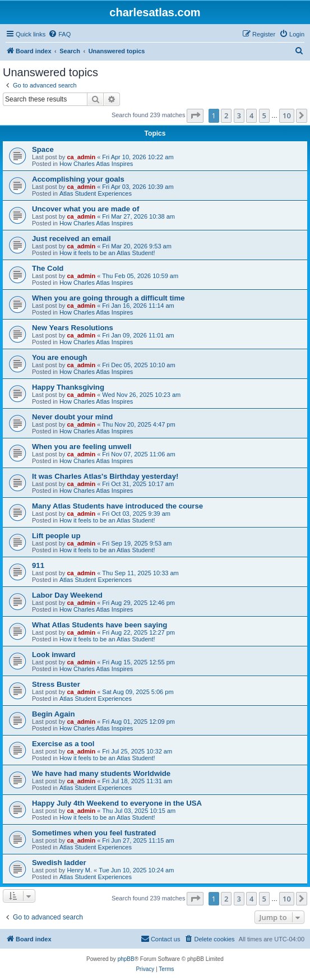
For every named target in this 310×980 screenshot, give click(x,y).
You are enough (60, 357)
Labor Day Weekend (67, 595)
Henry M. (79, 870)
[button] (195, 115)
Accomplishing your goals (78, 179)
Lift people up (56, 536)
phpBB (126, 959)
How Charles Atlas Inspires (96, 164)
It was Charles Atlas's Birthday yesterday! (105, 476)
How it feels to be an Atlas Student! (107, 253)
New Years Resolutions (73, 328)
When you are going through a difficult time (108, 298)
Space (43, 149)
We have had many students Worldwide (101, 773)
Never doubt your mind (72, 417)
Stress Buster (56, 684)
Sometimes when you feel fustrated (94, 833)
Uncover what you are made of (85, 209)
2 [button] (226, 115)
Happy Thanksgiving (68, 387)
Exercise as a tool (63, 744)
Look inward (54, 655)
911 (38, 565)
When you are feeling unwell (82, 447)
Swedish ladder (59, 863)
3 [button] (239, 115)
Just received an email (71, 239)
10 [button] (287, 115)
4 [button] (251, 115)
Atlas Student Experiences (96, 193)
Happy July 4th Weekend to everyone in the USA (117, 803)
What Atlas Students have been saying (100, 625)
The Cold (48, 268)
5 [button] (264, 115)
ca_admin (81, 157)
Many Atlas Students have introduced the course (117, 506)
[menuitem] (59, 34)
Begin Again (53, 714)
